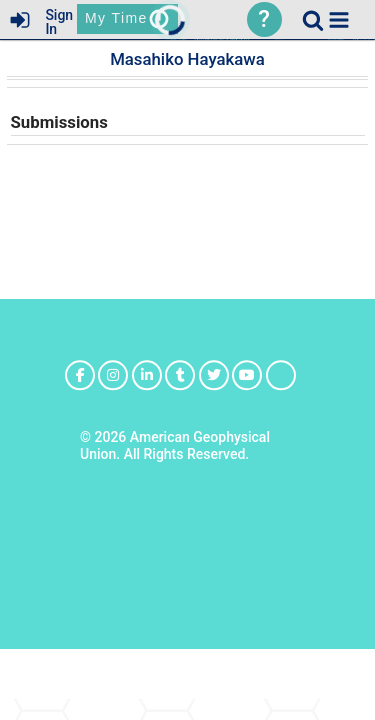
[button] (339, 20)
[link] (313, 20)
